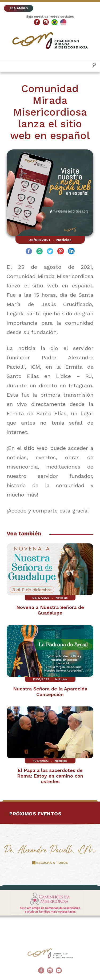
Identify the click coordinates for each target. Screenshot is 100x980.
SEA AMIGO (19, 8)
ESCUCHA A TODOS (52, 863)
